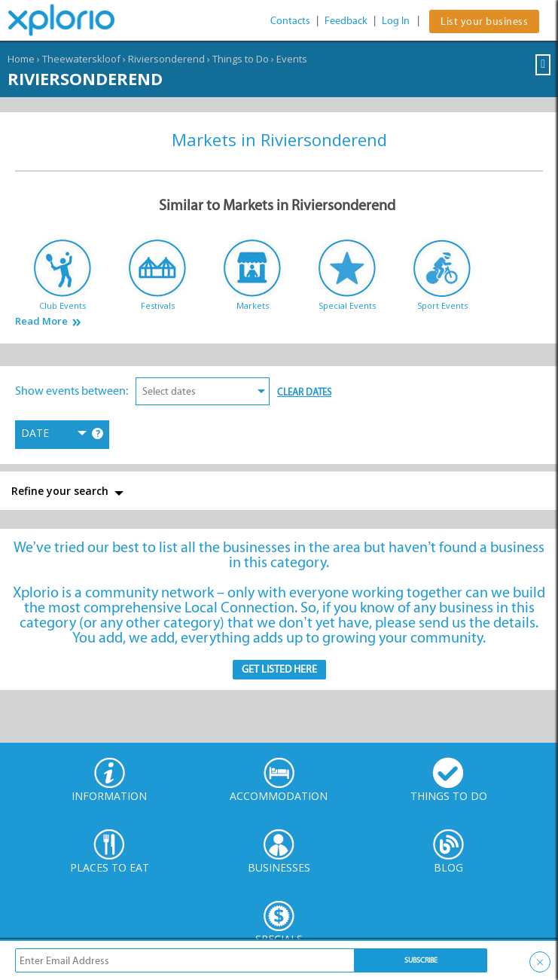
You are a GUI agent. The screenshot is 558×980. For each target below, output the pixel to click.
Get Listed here (279, 669)
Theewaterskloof (81, 59)
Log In (396, 21)
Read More (41, 321)
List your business (484, 21)
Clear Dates (304, 392)
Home (21, 59)
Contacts (290, 21)
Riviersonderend (166, 59)
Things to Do (241, 59)
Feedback (346, 21)
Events (292, 59)
